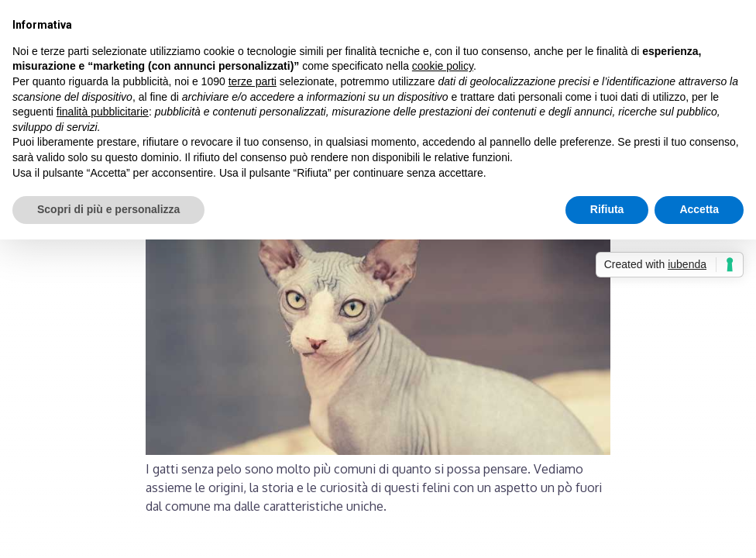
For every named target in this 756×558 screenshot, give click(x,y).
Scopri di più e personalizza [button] (108, 209)
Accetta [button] (699, 209)
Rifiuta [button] (607, 209)
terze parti (253, 81)
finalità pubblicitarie (103, 112)
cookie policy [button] (443, 66)
